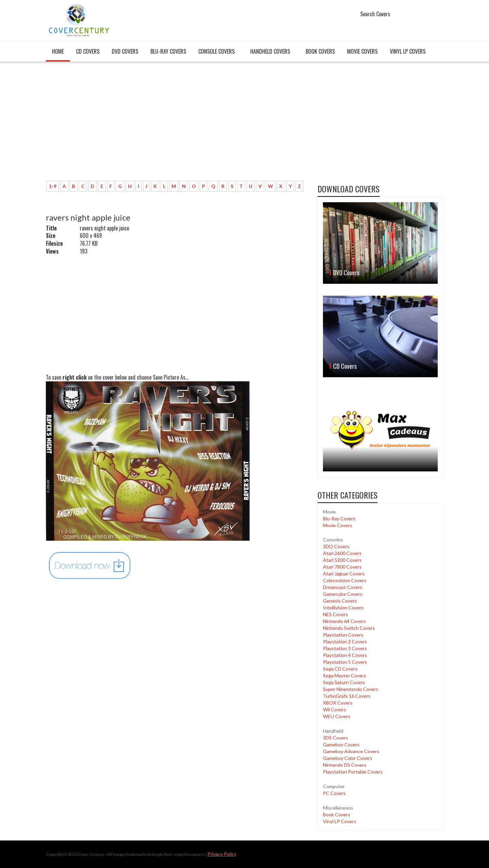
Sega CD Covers (340, 669)
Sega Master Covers (345, 675)
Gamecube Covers (343, 594)
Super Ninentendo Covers (351, 689)
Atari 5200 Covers (342, 560)
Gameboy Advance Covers (351, 751)
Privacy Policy (222, 854)
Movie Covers (362, 51)
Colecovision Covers (345, 580)
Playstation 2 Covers (345, 641)
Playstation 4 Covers (345, 655)
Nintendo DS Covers (345, 765)
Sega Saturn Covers (344, 682)
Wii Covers (334, 709)
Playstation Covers (343, 635)
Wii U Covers (337, 716)
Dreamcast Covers (343, 587)
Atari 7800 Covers (342, 567)
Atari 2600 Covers (342, 553)
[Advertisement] (177, 125)
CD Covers (88, 51)
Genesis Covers (340, 601)
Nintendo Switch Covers (349, 628)
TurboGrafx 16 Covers (347, 696)
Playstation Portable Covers (353, 772)
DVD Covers (125, 51)
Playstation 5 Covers (345, 662)
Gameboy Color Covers (348, 758)
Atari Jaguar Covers (344, 574)
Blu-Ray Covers (168, 51)
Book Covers (320, 51)
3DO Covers (336, 546)
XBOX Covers (338, 703)
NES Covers (336, 614)
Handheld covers (270, 51)
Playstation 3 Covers (345, 648)
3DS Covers (336, 738)
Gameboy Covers (341, 744)
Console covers (216, 51)
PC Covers (334, 793)
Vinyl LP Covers (408, 51)
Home (58, 51)
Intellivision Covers (343, 607)
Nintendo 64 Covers (344, 621)
